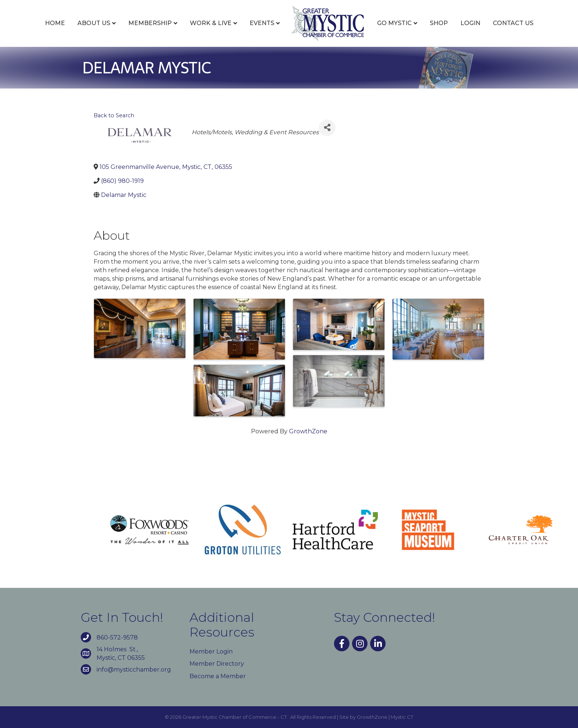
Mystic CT (402, 717)
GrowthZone (308, 431)
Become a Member (218, 676)
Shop (439, 23)
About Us (94, 23)
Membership (150, 23)
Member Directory (217, 664)
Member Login (211, 651)
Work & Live (211, 23)
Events (262, 23)
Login (470, 23)
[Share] (327, 128)
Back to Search (114, 115)
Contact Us (513, 23)
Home (55, 23)
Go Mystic (394, 23)
